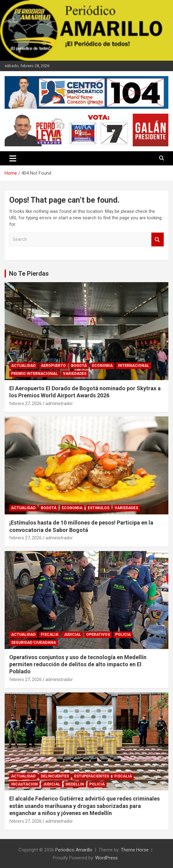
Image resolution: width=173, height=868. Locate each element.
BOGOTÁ (79, 366)
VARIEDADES (75, 374)
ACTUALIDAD (23, 366)
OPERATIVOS (98, 635)
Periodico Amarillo (74, 850)
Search (158, 239)
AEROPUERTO (53, 366)
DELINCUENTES (55, 776)
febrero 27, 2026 (25, 404)
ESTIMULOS (99, 508)
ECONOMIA (102, 366)
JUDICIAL (72, 635)
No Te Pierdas (29, 274)
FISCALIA (50, 635)
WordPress (106, 858)
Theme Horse (135, 850)
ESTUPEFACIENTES (92, 776)
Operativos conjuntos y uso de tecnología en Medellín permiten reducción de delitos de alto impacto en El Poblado (78, 664)
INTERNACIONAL (134, 366)
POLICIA (123, 635)
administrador (59, 404)
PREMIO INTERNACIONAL (34, 374)
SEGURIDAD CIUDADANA (34, 643)
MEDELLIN (75, 784)
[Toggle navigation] (13, 158)
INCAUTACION (24, 784)
